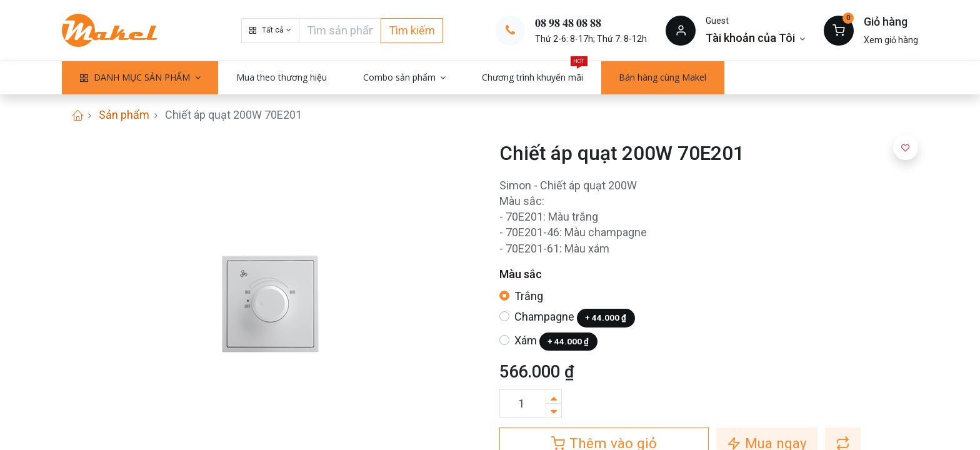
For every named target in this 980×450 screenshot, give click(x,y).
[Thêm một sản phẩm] (554, 397)
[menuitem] (282, 77)
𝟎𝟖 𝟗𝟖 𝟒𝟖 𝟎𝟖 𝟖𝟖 (568, 23)
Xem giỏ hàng (891, 40)
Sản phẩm (124, 115)
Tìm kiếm (412, 30)
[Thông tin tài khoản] (755, 38)
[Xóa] (554, 410)
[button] (270, 31)
